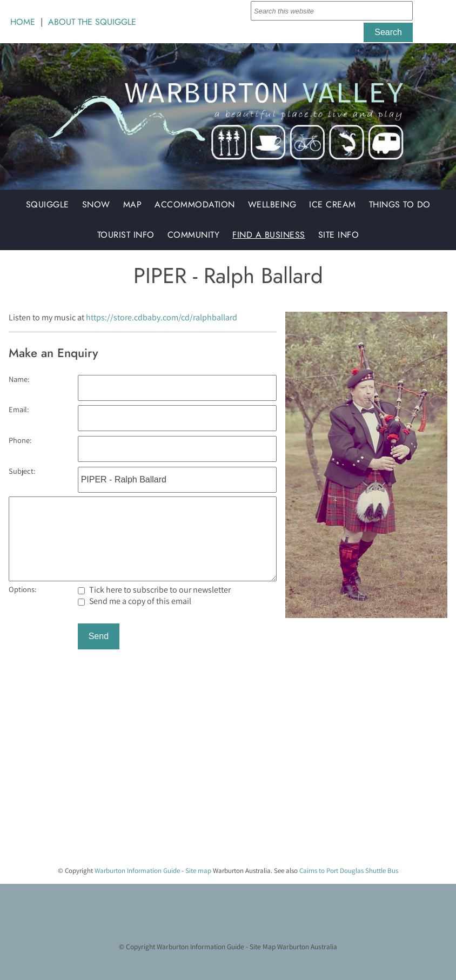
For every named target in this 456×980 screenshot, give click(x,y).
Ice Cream (333, 204)
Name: (19, 379)
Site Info (339, 235)
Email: (19, 409)
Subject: (22, 471)
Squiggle (48, 204)
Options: (22, 589)
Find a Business (269, 235)
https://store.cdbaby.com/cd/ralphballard (162, 317)
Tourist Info (126, 235)
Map (133, 204)
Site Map (263, 947)
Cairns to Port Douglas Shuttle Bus (349, 871)
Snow (96, 204)
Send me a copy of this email (135, 601)
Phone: (20, 440)
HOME (23, 22)
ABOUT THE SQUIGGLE (92, 22)
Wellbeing (272, 204)
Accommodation (195, 204)
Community (194, 235)
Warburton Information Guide (137, 871)
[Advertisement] (224, 782)
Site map (198, 871)
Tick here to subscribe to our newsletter (154, 590)
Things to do (400, 204)
